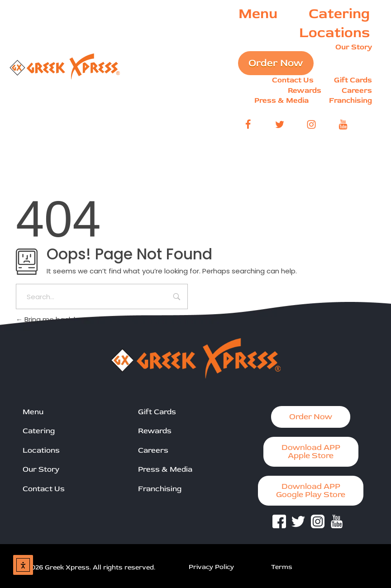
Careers (153, 450)
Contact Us (44, 489)
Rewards (155, 431)
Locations (41, 450)
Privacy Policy (211, 567)
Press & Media (165, 469)
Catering (39, 431)
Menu (33, 412)
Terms (282, 567)
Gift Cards (157, 412)
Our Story (41, 469)
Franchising (160, 489)
